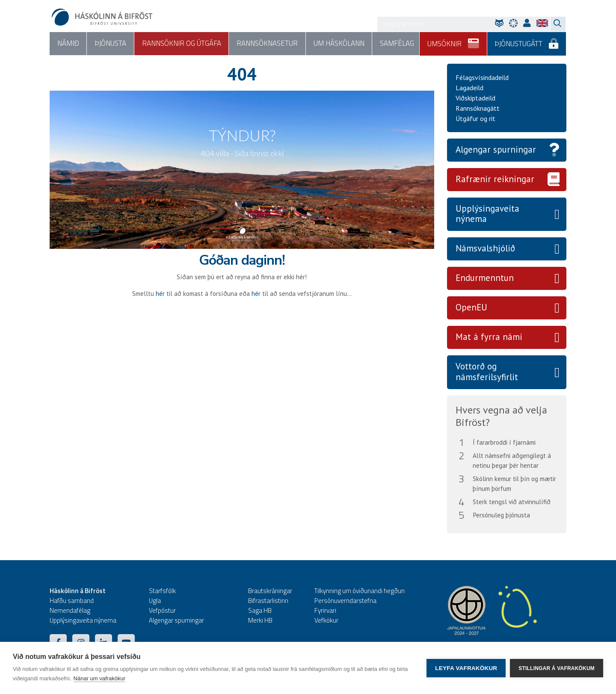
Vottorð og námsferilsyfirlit (487, 372)
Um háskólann (338, 44)
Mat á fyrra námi (489, 337)
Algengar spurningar (496, 149)
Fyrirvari (325, 610)
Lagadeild (469, 88)
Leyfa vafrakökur (466, 668)
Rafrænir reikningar (495, 179)
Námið (68, 44)
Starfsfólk (162, 591)
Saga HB (260, 610)
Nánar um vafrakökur (99, 678)
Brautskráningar (270, 591)
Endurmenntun (485, 278)
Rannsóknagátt (478, 108)
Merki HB (260, 620)
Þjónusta (110, 44)
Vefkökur (326, 620)
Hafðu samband (72, 601)
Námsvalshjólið (485, 249)
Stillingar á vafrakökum (557, 668)
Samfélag (395, 44)
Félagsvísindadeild (482, 77)
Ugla (155, 601)
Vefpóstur (162, 610)
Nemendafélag (70, 610)
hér (160, 294)
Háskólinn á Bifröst (78, 591)
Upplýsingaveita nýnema (487, 214)
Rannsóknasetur (266, 44)
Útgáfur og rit (475, 118)
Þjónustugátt (527, 41)
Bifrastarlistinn (268, 601)
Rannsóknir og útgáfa (181, 44)
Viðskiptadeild (475, 98)
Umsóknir (454, 41)
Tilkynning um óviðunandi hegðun (360, 591)
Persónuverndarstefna (345, 601)
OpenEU (471, 308)
